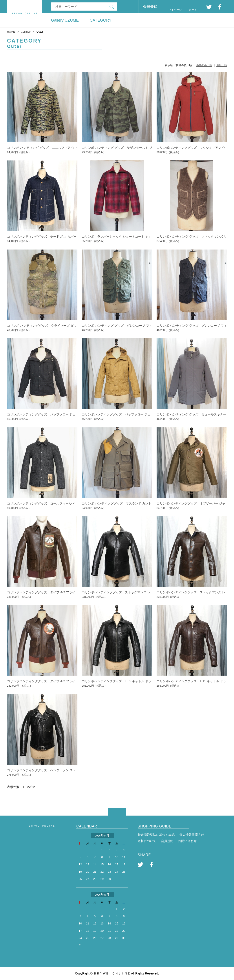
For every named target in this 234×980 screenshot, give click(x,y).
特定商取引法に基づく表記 (156, 835)
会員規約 (167, 841)
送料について (147, 841)
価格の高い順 (204, 65)
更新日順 (222, 65)
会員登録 (150, 7)
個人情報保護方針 (192, 835)
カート (193, 10)
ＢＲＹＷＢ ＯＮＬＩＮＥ (42, 826)
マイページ (175, 10)
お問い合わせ (187, 841)
